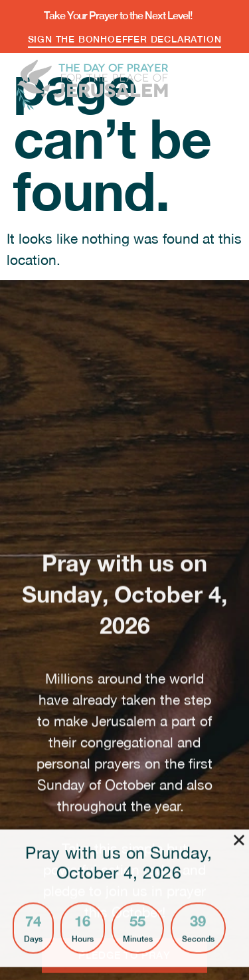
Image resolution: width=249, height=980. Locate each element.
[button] (221, 80)
